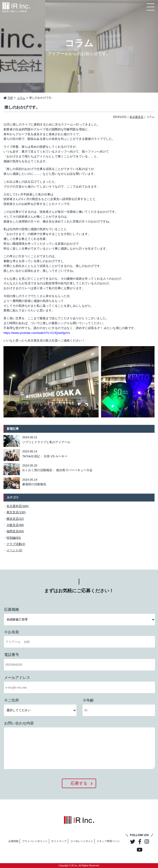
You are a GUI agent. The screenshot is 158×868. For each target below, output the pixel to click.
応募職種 (12, 609)
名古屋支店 (136, 117)
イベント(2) (14, 550)
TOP (10, 98)
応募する (79, 783)
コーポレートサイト (82, 841)
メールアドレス (17, 678)
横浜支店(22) (15, 519)
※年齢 (88, 700)
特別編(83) (14, 538)
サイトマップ (59, 841)
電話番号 (12, 655)
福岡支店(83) (15, 531)
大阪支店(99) (15, 525)
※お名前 (12, 632)
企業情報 (13, 841)
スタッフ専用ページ (108, 841)
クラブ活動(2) (16, 544)
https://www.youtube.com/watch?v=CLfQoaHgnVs (37, 333)
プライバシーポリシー (35, 841)
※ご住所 (12, 700)
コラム (21, 98)
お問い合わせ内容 (19, 723)
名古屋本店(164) (17, 506)
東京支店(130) (16, 512)
